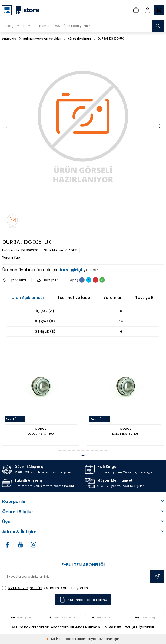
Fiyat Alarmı (14, 280)
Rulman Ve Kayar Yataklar (42, 39)
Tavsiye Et (47, 280)
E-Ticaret (67, 639)
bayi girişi (71, 270)
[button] (6, 126)
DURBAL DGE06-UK (111, 39)
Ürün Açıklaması (28, 298)
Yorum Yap (11, 257)
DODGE (41, 429)
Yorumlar (113, 298)
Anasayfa (9, 39)
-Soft (53, 639)
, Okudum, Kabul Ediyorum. (45, 588)
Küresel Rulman (79, 39)
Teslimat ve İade (74, 298)
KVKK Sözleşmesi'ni (25, 588)
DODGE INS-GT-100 (41, 434)
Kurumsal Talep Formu (83, 600)
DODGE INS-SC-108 (125, 434)
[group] (83, 126)
